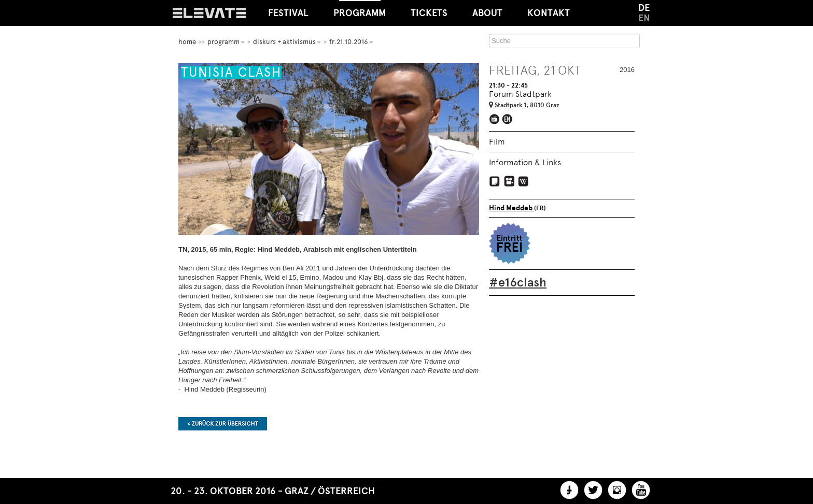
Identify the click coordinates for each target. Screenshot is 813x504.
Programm (360, 9)
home (187, 42)
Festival (288, 13)
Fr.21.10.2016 (351, 42)
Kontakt (549, 13)
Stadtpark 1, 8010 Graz (524, 105)
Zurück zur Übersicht (223, 424)
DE (644, 8)
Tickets (429, 13)
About (487, 13)
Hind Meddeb (511, 208)
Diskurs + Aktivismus (287, 42)
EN (644, 18)
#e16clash (518, 282)
